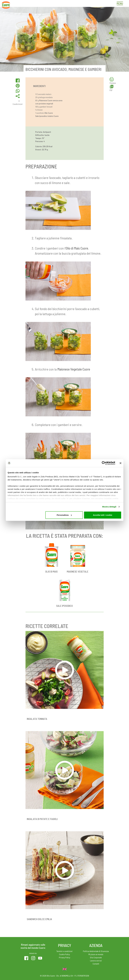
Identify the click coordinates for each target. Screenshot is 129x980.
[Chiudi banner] (121, 463)
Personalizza (64, 515)
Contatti (96, 964)
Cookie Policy (64, 954)
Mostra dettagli (109, 507)
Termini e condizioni (64, 951)
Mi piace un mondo (96, 954)
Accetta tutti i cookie (103, 515)
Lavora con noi (96, 961)
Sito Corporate (96, 957)
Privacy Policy (65, 957)
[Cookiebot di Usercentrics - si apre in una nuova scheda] (104, 463)
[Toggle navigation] (121, 4)
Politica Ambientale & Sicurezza (96, 951)
